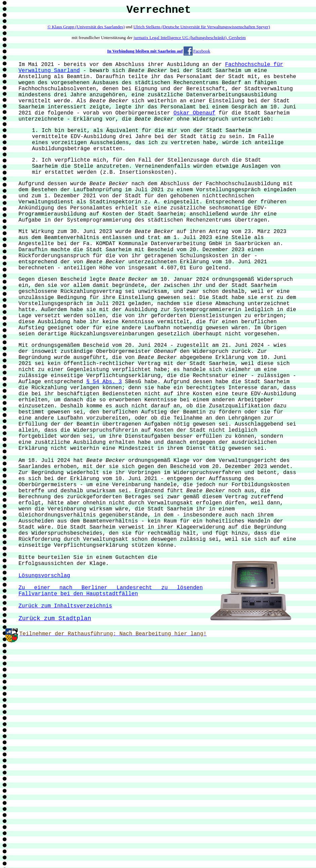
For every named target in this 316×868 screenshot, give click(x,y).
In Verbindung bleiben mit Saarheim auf (145, 51)
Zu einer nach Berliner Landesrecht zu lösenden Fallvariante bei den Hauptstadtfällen (111, 591)
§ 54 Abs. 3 (104, 382)
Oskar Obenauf (194, 113)
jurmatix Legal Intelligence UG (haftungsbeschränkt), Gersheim (190, 38)
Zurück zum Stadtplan (55, 619)
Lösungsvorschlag (44, 576)
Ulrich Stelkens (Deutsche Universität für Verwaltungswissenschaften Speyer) (202, 27)
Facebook (202, 51)
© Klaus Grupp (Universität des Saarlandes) (86, 27)
